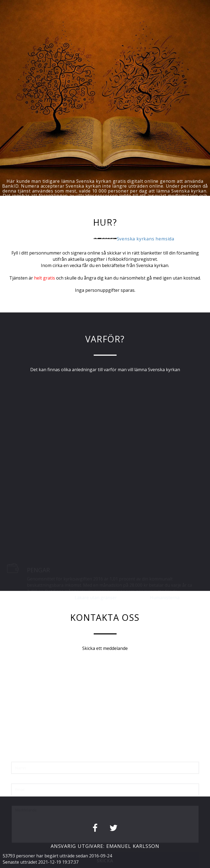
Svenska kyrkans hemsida (146, 239)
